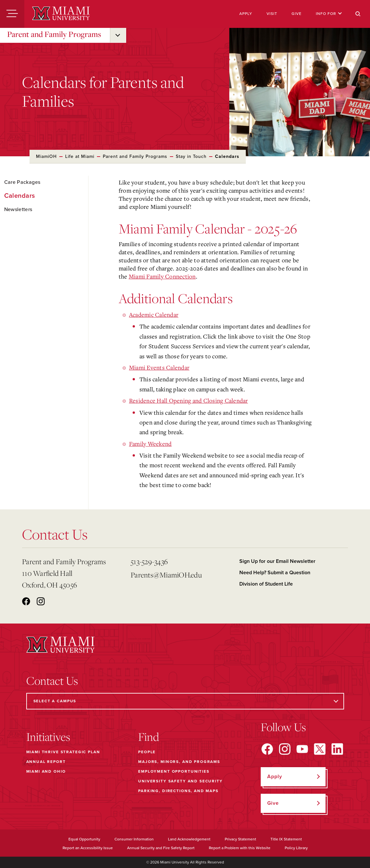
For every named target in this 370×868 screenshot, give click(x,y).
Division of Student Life (266, 584)
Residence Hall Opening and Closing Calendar (189, 400)
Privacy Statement (240, 839)
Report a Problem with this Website (240, 848)
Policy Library (296, 848)
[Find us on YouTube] (302, 749)
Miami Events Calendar (159, 367)
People (147, 752)
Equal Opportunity (84, 839)
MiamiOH (46, 156)
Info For (329, 14)
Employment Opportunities (174, 771)
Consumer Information (134, 839)
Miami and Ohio (46, 771)
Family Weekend (150, 444)
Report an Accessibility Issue (88, 848)
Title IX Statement (286, 839)
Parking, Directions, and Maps (178, 791)
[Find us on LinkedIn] (337, 749)
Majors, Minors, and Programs (179, 762)
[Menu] (12, 14)
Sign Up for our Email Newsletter (277, 561)
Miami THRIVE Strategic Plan (63, 752)
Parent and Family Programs (54, 34)
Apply (246, 14)
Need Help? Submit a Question (275, 573)
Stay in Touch (191, 156)
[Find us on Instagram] (285, 749)
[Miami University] (61, 14)
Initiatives (48, 737)
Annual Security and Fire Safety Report (161, 848)
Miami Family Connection (162, 276)
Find (149, 737)
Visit (272, 14)
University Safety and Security (180, 781)
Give (297, 14)
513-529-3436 (149, 561)
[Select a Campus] (185, 701)
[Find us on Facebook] (267, 749)
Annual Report (46, 762)
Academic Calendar (154, 315)
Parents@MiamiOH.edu (166, 575)
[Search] (358, 14)
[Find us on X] (320, 749)
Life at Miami (80, 156)
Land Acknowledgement (189, 839)
